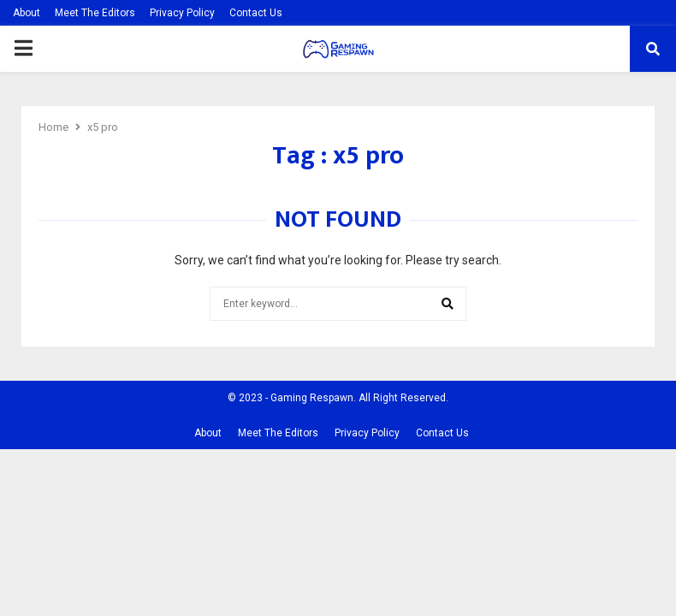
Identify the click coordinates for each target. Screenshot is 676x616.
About (27, 13)
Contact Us (256, 13)
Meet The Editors (95, 13)
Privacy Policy (182, 13)
